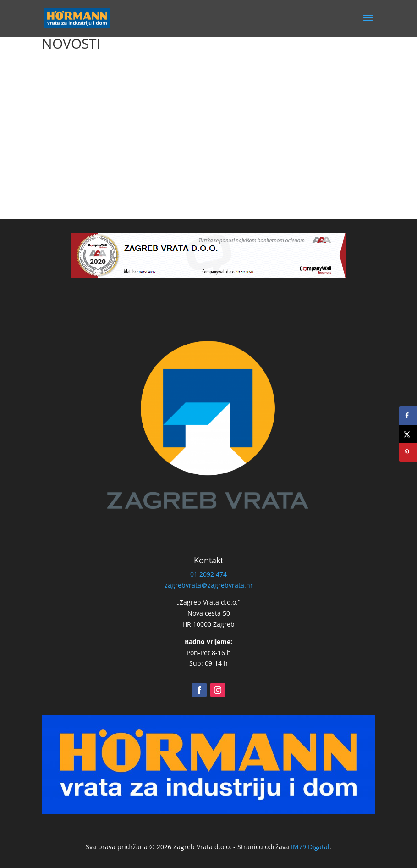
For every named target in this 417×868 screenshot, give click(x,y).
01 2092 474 (208, 574)
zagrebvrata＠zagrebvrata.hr (209, 585)
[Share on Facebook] (408, 416)
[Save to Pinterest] (408, 452)
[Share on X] (408, 434)
